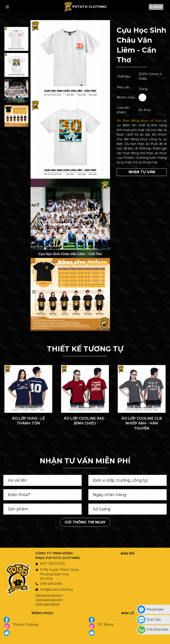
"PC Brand (105, 625)
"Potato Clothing (25, 625)
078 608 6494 (51, 584)
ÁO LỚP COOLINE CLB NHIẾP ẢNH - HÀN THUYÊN (142, 423)
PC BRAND (156, 7)
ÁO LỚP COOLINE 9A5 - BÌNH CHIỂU (85, 421)
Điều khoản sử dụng (49, 595)
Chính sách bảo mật (49, 599)
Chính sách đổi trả (47, 604)
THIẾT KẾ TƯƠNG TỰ (85, 349)
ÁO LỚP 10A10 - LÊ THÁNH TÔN (28, 421)
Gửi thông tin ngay (85, 522)
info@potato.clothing (56, 589)
